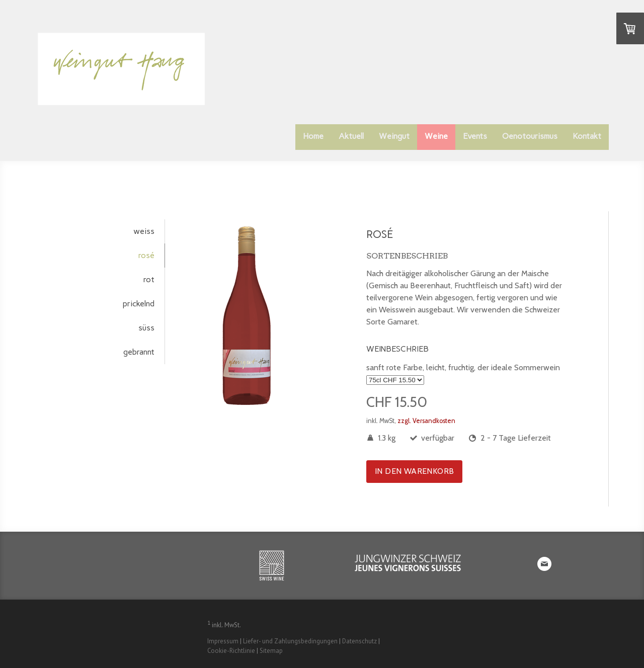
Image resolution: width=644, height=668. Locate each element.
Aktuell (351, 136)
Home (313, 136)
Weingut (394, 136)
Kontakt (587, 136)
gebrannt (139, 352)
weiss (144, 231)
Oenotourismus (530, 136)
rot (149, 279)
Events (475, 136)
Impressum (223, 641)
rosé (146, 255)
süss (146, 328)
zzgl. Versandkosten (426, 421)
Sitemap (271, 651)
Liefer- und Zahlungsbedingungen (290, 641)
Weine (436, 136)
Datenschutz (359, 641)
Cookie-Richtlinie (231, 651)
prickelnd (139, 304)
